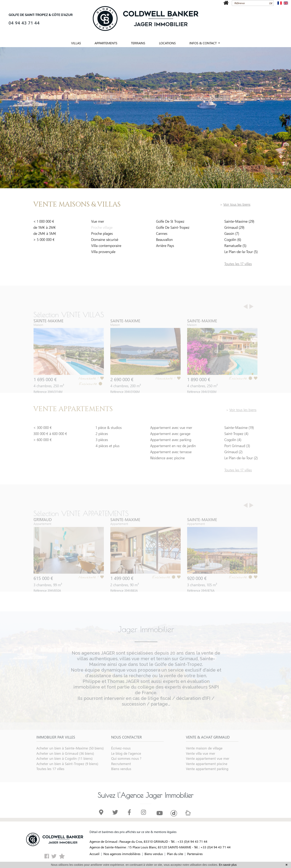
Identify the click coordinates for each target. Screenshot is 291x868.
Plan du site (175, 854)
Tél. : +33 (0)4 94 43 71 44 (189, 841)
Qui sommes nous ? (126, 771)
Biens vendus (121, 781)
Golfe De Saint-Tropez (173, 229)
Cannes (162, 236)
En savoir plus (228, 865)
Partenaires (195, 854)
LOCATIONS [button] (167, 43)
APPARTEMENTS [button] (106, 43)
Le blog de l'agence (126, 766)
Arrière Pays (165, 248)
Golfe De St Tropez (170, 223)
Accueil (94, 854)
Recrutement (121, 776)
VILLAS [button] (76, 43)
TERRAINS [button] (138, 43)
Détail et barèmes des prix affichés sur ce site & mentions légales (133, 832)
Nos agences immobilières (122, 854)
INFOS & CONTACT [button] (203, 43)
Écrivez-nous (121, 761)
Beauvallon (164, 242)
